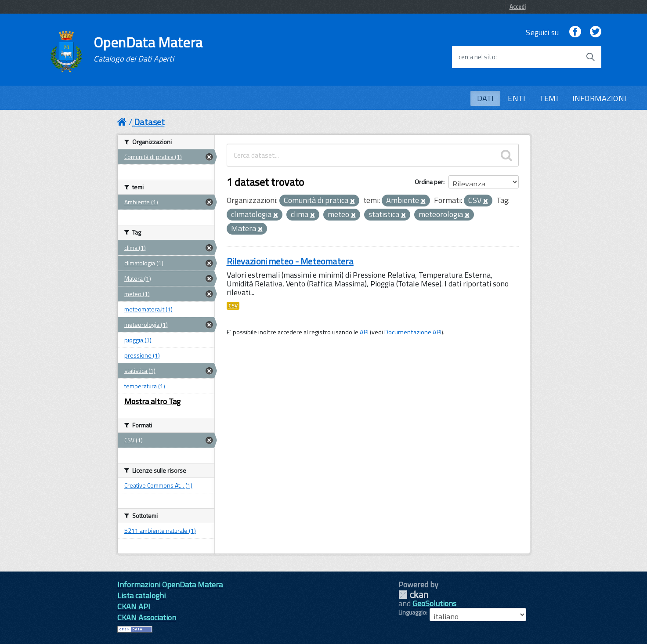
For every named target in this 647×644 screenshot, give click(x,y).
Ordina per (429, 182)
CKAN (413, 595)
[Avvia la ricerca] (590, 57)
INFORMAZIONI (599, 98)
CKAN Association (147, 617)
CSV (233, 306)
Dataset (149, 122)
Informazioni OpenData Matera (170, 584)
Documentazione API (413, 332)
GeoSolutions (434, 603)
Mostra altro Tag (152, 401)
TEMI (549, 98)
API (364, 332)
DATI (486, 98)
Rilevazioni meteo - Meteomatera (290, 261)
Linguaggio (412, 612)
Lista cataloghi (141, 595)
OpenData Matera (148, 49)
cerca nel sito (477, 57)
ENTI (517, 98)
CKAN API (134, 606)
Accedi (518, 7)
